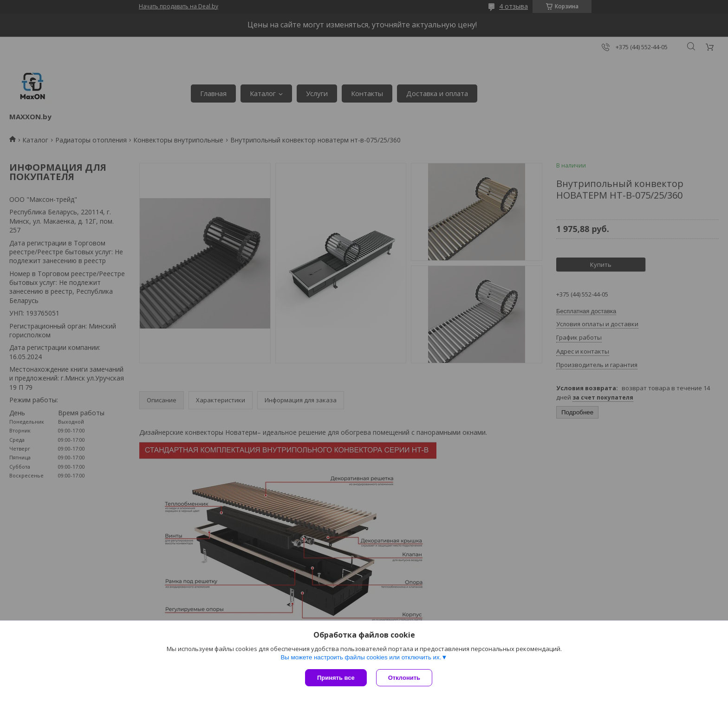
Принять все (336, 678)
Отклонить (404, 678)
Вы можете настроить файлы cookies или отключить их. (361, 657)
